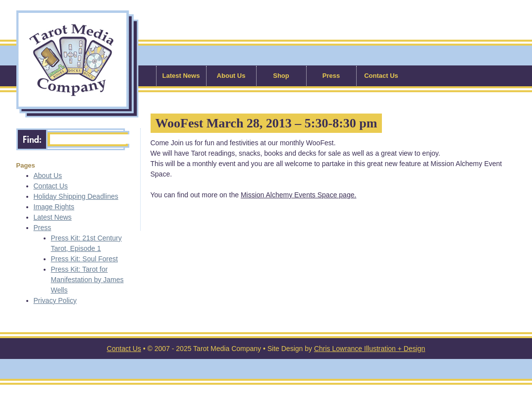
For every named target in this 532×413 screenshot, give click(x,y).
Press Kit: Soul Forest (84, 259)
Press (331, 76)
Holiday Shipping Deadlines (76, 196)
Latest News (181, 76)
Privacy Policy (55, 300)
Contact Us (381, 76)
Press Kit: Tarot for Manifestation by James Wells (87, 280)
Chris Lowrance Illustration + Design (370, 349)
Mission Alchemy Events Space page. (298, 195)
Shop (281, 76)
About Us (231, 76)
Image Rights (54, 207)
